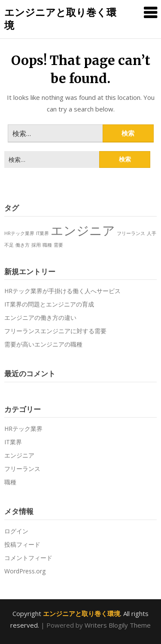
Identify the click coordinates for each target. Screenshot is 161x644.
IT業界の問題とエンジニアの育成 (49, 304)
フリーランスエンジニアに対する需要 (55, 331)
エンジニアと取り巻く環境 (60, 19)
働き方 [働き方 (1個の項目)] (23, 245)
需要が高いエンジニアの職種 (43, 344)
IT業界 (13, 442)
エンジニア (19, 455)
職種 (10, 482)
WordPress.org (25, 571)
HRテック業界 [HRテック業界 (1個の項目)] (19, 233)
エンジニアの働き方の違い (40, 317)
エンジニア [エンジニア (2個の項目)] (83, 230)
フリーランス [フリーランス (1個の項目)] (131, 233)
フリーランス (22, 469)
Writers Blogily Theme (118, 625)
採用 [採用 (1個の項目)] (36, 245)
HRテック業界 (23, 429)
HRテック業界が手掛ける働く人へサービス (62, 291)
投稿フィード (22, 544)
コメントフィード (28, 558)
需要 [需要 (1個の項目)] (58, 245)
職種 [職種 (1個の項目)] (47, 245)
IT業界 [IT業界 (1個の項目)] (43, 233)
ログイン (16, 531)
